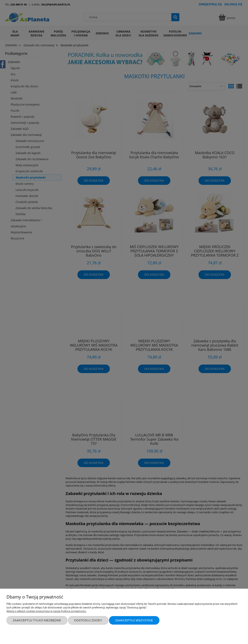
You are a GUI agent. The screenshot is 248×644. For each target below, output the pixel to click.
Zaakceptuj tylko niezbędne (37, 620)
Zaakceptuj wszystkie (134, 620)
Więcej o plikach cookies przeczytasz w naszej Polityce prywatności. (46, 611)
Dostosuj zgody (88, 620)
